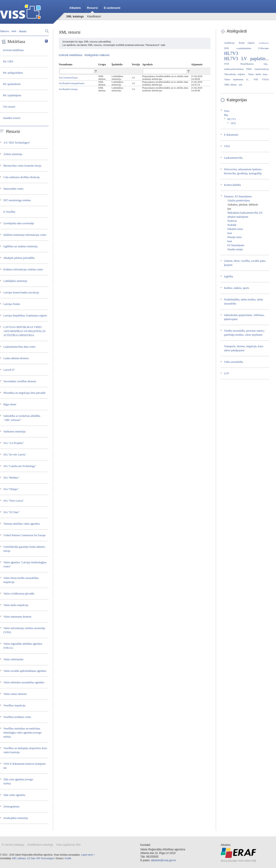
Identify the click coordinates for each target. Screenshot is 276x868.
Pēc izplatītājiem (12, 95)
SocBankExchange (68, 89)
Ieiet (14, 31)
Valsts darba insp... (258, 74)
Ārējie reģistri (247, 43)
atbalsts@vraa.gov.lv (163, 860)
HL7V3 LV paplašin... (246, 59)
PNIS (249, 69)
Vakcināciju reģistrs (235, 74)
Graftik (68, 858)
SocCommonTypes (68, 78)
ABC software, (19, 858)
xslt (240, 85)
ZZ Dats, (31, 858)
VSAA (265, 79)
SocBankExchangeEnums (72, 83)
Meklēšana (25, 42)
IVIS (227, 64)
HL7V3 (231, 53)
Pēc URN (8, 61)
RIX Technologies (45, 858)
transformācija (262, 69)
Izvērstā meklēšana (13, 50)
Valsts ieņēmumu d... (237, 79)
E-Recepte (264, 48)
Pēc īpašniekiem (12, 84)
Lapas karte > (88, 855)
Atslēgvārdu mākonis (97, 55)
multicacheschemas (234, 69)
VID (256, 79)
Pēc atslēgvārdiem (13, 73)
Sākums (5, 31)
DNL (227, 48)
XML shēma (230, 85)
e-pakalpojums (244, 48)
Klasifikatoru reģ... (255, 64)
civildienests (264, 43)
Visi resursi (9, 107)
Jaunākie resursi (12, 118)
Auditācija (229, 43)
